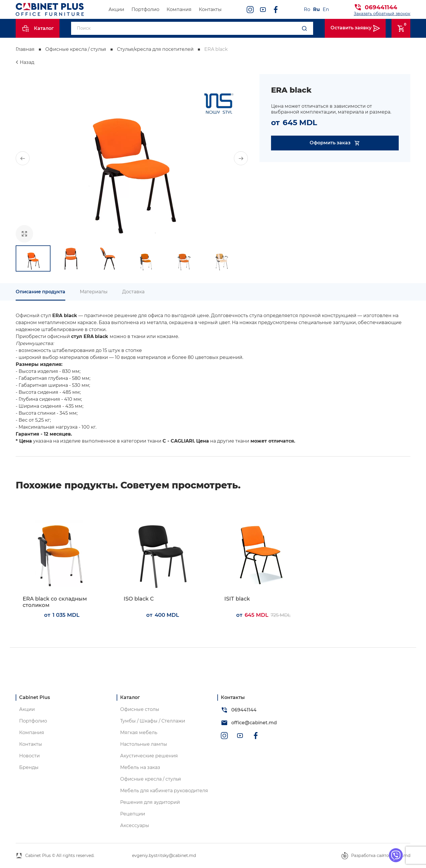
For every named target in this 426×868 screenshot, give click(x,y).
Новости (29, 756)
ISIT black (237, 599)
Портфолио (145, 9)
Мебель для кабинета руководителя (164, 791)
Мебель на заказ (140, 767)
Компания (179, 9)
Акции (116, 9)
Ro (307, 9)
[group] (132, 158)
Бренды (29, 767)
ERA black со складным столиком (55, 602)
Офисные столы (140, 709)
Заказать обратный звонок (382, 14)
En (326, 9)
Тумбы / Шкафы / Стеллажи (153, 721)
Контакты (210, 9)
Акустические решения (149, 756)
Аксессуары (135, 825)
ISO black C (139, 599)
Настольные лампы (144, 744)
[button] (23, 158)
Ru (316, 9)
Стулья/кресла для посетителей (155, 49)
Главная (25, 49)
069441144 (381, 7)
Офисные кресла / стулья (76, 49)
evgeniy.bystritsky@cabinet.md (164, 856)
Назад (27, 62)
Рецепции (133, 814)
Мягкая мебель (139, 733)
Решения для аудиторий (150, 802)
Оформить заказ (335, 143)
